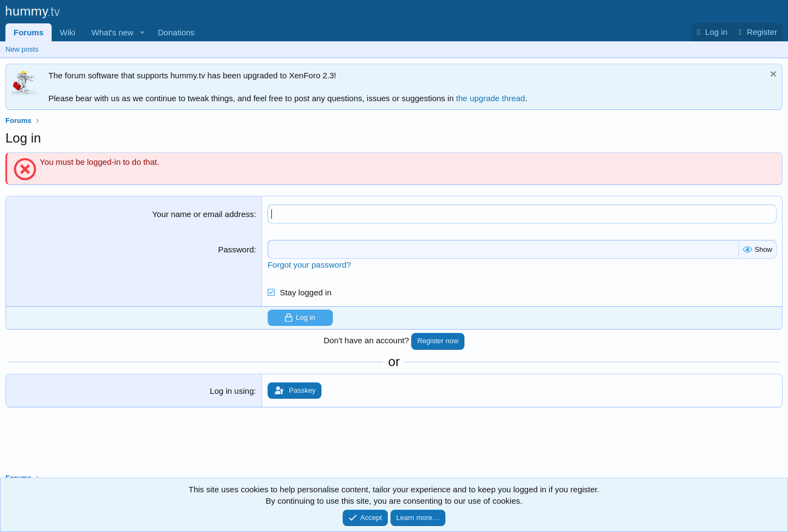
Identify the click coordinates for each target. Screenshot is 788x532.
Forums (29, 32)
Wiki (67, 32)
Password (236, 249)
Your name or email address (203, 214)
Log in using (232, 391)
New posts (22, 49)
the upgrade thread (491, 98)
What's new (112, 32)
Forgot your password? (309, 265)
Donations (176, 32)
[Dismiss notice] (772, 75)
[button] (142, 32)
